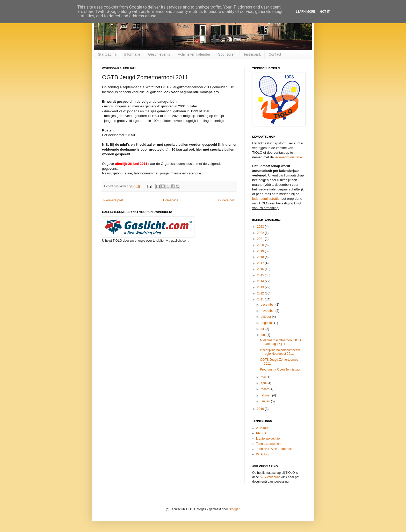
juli (263, 329)
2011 (261, 299)
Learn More (306, 12)
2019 (261, 251)
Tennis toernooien (268, 444)
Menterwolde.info (268, 439)
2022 (261, 233)
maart (265, 389)
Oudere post (227, 200)
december (268, 305)
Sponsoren (227, 54)
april (264, 383)
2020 (261, 245)
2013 (261, 287)
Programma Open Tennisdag (280, 370)
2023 (261, 227)
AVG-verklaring (270, 477)
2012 (261, 293)
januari (266, 401)
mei (264, 377)
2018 (261, 257)
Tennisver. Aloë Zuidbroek (274, 449)
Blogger (234, 509)
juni (264, 335)
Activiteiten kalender (194, 54)
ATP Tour (262, 428)
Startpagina (107, 54)
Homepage (171, 200)
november (268, 311)
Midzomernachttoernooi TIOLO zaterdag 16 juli (281, 342)
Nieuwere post (113, 200)
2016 (261, 269)
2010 (261, 409)
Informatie (132, 54)
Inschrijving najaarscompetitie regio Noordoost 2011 (280, 352)
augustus (267, 323)
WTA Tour (263, 454)
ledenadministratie (288, 157)
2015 (261, 275)
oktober (266, 317)
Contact (275, 54)
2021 (261, 239)
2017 (261, 263)
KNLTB (261, 433)
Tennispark (252, 54)
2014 (261, 281)
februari (266, 395)
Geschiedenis (159, 54)
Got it (325, 12)
